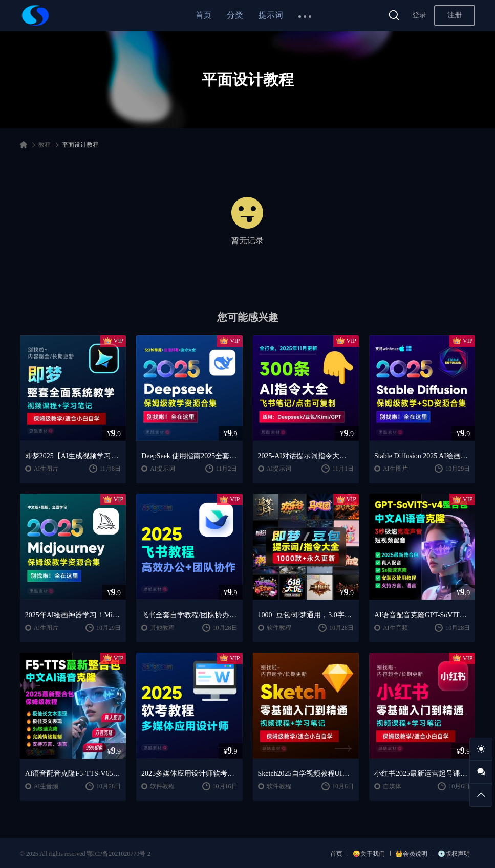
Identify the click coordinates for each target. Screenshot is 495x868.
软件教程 (279, 628)
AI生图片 (46, 469)
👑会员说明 (411, 854)
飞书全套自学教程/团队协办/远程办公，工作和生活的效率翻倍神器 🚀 (189, 615)
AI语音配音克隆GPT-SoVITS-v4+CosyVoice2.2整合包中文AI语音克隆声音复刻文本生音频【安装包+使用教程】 (422, 615)
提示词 (271, 15)
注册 (455, 15)
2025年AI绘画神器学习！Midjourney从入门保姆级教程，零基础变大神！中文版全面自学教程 (73, 615)
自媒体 (392, 786)
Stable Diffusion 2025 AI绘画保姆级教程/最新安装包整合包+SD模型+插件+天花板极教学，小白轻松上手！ (422, 456)
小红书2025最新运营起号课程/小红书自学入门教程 (422, 774)
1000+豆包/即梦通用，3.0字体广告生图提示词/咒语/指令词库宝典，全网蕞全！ (306, 615)
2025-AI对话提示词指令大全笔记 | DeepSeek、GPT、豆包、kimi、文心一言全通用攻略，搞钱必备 (306, 456)
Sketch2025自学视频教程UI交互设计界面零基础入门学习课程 (306, 774)
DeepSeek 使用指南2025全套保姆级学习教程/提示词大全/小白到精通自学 (189, 456)
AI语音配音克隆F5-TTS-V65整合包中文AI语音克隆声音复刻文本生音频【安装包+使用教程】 (73, 774)
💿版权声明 (454, 854)
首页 (203, 15)
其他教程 (162, 628)
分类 (235, 15)
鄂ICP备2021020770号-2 (119, 854)
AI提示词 (163, 469)
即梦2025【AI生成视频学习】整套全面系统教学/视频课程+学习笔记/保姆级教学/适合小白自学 (73, 456)
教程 (45, 145)
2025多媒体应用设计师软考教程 (189, 774)
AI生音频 (395, 628)
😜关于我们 (369, 854)
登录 (419, 15)
